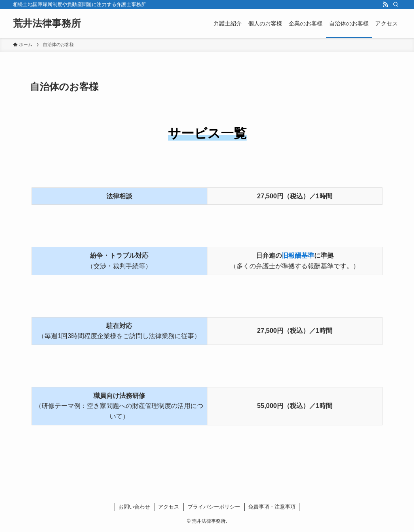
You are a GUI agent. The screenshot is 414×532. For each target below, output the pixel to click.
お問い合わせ (134, 507)
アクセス (169, 507)
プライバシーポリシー (214, 507)
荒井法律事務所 (47, 23)
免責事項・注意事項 (272, 507)
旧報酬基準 (298, 255)
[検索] (396, 4)
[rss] (385, 4)
